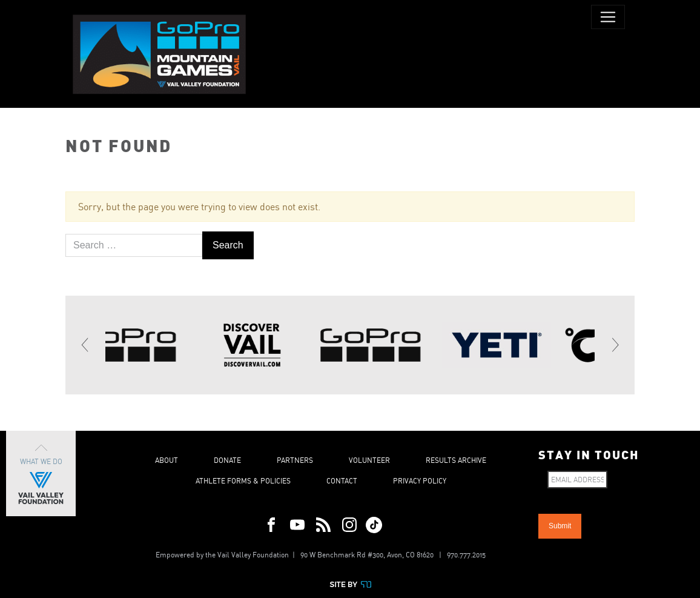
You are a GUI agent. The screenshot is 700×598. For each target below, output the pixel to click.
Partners (295, 460)
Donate (227, 460)
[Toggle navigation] (608, 17)
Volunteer (369, 460)
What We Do (41, 473)
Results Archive (456, 460)
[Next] (615, 345)
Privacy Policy (420, 481)
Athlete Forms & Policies (243, 481)
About (167, 460)
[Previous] (85, 345)
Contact (342, 481)
